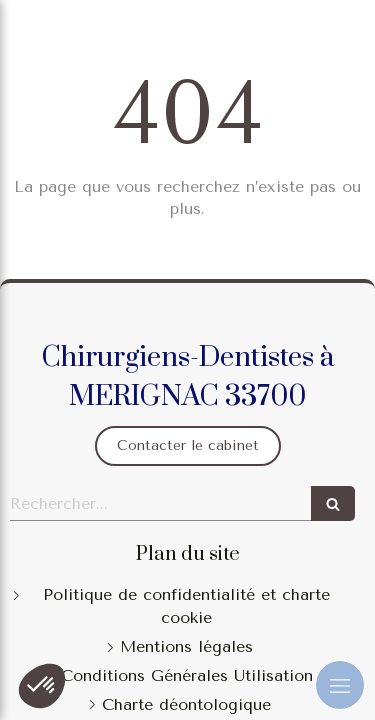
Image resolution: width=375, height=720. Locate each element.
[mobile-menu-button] (340, 685)
